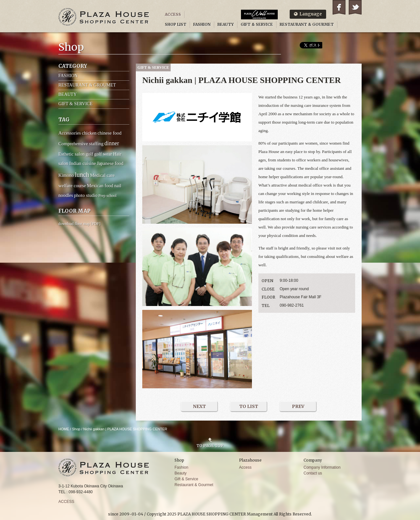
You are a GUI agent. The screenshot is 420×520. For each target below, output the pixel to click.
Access (245, 467)
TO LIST (249, 406)
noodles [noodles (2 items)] (66, 195)
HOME (64, 429)
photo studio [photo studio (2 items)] (86, 195)
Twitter (355, 7)
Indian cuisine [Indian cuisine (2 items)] (83, 163)
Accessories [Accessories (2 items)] (70, 133)
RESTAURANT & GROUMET (87, 85)
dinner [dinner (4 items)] (112, 143)
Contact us (313, 473)
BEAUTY (226, 24)
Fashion (181, 467)
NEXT (199, 406)
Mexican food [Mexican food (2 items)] (100, 186)
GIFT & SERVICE (257, 24)
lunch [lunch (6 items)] (82, 175)
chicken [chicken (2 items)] (89, 133)
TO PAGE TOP (210, 445)
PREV (298, 406)
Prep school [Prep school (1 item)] (107, 196)
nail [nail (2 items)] (118, 186)
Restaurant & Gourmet (194, 485)
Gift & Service (186, 479)
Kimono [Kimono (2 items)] (66, 175)
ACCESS (173, 14)
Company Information (322, 467)
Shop (76, 429)
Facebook (339, 7)
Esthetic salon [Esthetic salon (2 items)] (72, 154)
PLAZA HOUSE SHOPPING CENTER (104, 17)
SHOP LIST (176, 24)
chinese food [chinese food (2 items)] (109, 133)
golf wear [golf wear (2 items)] (103, 154)
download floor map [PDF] (79, 224)
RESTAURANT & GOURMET (307, 24)
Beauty (180, 473)
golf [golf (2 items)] (90, 154)
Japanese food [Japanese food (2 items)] (110, 163)
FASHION (202, 24)
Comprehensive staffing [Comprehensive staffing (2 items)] (81, 144)
